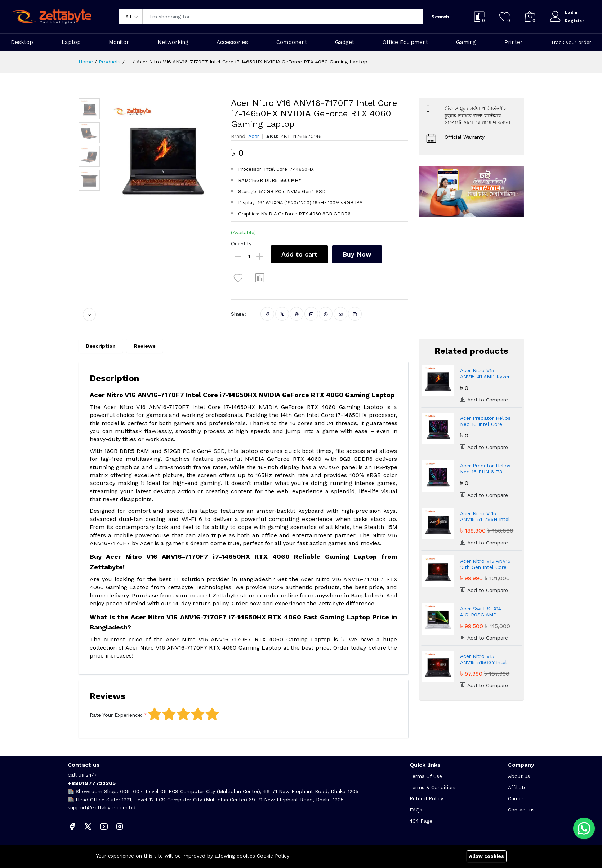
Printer (514, 42)
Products (110, 62)
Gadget (345, 42)
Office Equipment (405, 42)
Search (440, 17)
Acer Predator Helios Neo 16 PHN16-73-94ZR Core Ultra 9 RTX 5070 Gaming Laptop (485, 469)
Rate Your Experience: (116, 715)
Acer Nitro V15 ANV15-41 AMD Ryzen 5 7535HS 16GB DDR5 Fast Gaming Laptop (486, 374)
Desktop (22, 42)
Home (86, 62)
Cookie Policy (273, 856)
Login (571, 12)
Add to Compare (484, 400)
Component (292, 42)
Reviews (145, 346)
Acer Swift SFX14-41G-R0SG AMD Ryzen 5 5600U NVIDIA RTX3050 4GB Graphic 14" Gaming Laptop (486, 612)
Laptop (71, 42)
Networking (173, 42)
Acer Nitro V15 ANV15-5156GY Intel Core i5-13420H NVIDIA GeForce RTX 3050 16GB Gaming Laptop (485, 659)
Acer (254, 136)
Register (574, 21)
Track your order (571, 42)
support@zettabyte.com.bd (102, 807)
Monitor (119, 42)
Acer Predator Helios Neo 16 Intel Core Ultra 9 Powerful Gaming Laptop (485, 421)
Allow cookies (487, 856)
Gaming (466, 42)
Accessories (232, 42)
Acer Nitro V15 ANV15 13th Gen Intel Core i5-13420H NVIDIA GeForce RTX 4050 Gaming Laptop (485, 564)
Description (101, 346)
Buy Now (357, 254)
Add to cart (299, 254)
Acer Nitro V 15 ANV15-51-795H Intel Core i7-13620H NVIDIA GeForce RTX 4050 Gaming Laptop (486, 517)
